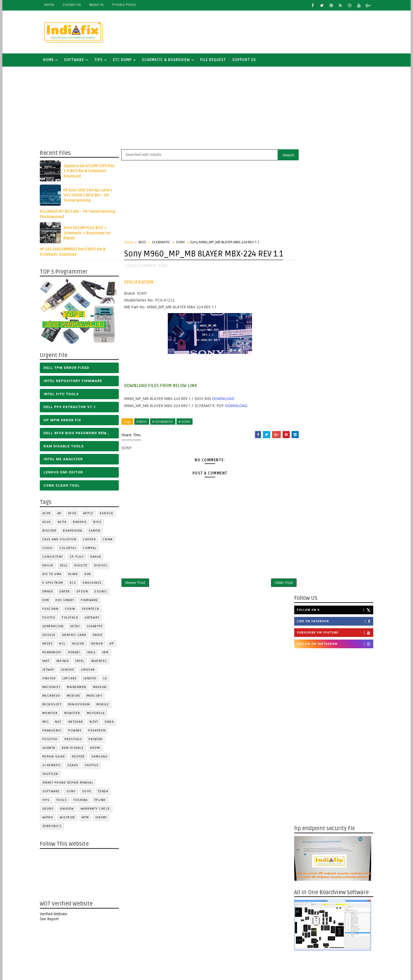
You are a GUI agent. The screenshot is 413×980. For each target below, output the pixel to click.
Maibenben (79, 688)
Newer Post (137, 595)
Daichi (50, 566)
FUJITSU (51, 618)
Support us (246, 60)
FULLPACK (72, 618)
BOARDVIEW (75, 531)
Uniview (69, 810)
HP (114, 644)
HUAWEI (77, 653)
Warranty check (97, 810)
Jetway (50, 670)
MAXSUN (102, 688)
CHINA (110, 540)
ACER (49, 514)
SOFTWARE (76, 60)
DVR (90, 575)
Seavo (75, 766)
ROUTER (80, 757)
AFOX (75, 514)
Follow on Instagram (333, 200)
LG (107, 679)
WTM (87, 818)
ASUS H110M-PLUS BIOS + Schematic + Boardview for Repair (89, 234)
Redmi (98, 749)
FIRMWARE (92, 601)
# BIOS (144, 434)
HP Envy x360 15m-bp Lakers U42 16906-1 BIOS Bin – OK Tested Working (90, 196)
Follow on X (333, 166)
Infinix (65, 662)
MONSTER (75, 714)
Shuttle (94, 766)
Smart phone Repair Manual (70, 783)
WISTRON (70, 818)
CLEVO (50, 549)
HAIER (100, 636)
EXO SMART (67, 601)
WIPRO (50, 818)
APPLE (90, 514)
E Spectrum (55, 584)
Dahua (98, 558)
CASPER (92, 540)
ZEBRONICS (54, 827)
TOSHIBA (83, 801)
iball (94, 653)
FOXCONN (53, 610)
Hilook (80, 644)
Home (51, 5)
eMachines (95, 584)
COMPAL (92, 549)
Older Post (275, 595)
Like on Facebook (333, 177)
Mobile (105, 705)
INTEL (82, 662)
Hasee (50, 644)
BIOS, (136, 278)
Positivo (52, 740)
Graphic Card (76, 636)
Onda (112, 723)
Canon (97, 531)
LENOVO (92, 679)
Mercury (97, 697)
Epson (85, 592)
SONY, (165, 278)
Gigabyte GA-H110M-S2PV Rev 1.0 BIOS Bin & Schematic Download (91, 172)
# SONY (187, 434)
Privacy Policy (126, 5)
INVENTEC (101, 662)
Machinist (54, 688)
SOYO (89, 792)
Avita (64, 523)
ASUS (49, 523)
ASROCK (109, 514)
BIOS (100, 523)
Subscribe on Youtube (333, 189)
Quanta (51, 749)
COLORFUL (70, 549)
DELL (66, 566)
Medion (76, 697)
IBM (108, 653)
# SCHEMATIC (165, 434)
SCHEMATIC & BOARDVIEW (168, 60)
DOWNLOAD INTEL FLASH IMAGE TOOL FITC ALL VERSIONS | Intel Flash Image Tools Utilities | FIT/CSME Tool (326, 863)
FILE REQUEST (215, 60)
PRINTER (98, 740)
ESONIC (103, 592)
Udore (50, 810)
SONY (73, 792)
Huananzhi (54, 653)
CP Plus (79, 558)
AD (62, 514)
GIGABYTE (97, 627)
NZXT (96, 723)
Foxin (73, 610)
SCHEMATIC (54, 766)
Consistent (55, 558)
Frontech (93, 610)
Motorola (98, 714)
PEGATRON (99, 731)
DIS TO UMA (54, 575)
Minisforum (81, 705)
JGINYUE (70, 670)
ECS (75, 584)
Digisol (103, 566)
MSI (48, 723)
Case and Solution (62, 540)
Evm (48, 601)
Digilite (83, 566)
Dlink (75, 575)
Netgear (78, 723)
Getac (78, 627)
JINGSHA (90, 670)
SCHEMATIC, (150, 278)
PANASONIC (54, 731)
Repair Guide (56, 757)
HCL (65, 644)
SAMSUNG (102, 757)
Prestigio (75, 740)
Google (51, 636)
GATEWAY (95, 618)
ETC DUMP (124, 60)
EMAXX (50, 592)
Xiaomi (104, 818)
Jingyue (51, 679)
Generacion (55, 627)
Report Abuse (305, 951)
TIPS (101, 60)
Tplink (102, 801)
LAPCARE (72, 679)
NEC (61, 723)
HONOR (99, 644)
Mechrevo (53, 697)
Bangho (82, 523)
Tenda (105, 792)
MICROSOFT (54, 705)
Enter (67, 592)
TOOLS (64, 801)
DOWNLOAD (225, 411)
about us (99, 5)
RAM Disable (75, 749)
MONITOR (52, 714)
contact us (74, 5)
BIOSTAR (52, 531)
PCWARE (77, 731)
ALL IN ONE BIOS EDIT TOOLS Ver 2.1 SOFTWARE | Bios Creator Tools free (343, 931)
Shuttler (53, 775)
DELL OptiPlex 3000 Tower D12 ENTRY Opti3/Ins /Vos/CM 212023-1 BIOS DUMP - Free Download (343, 782)
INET (48, 662)
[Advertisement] (275, 31)
